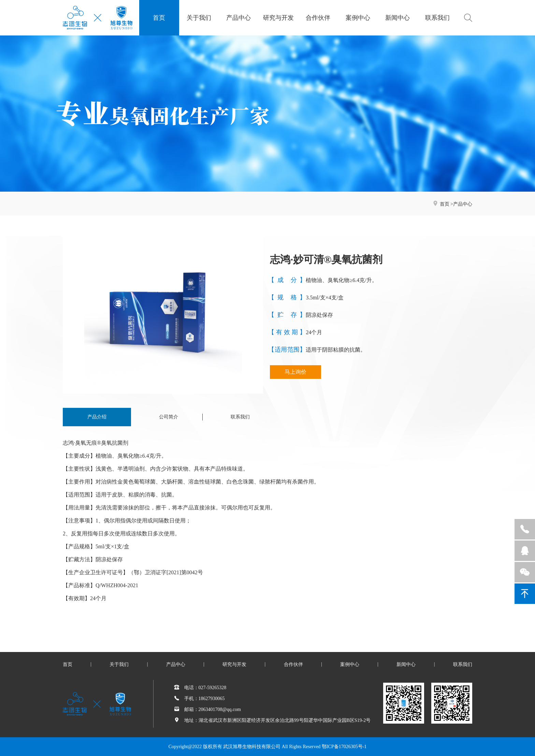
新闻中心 (397, 18)
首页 (159, 18)
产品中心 (238, 18)
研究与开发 (278, 18)
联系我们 (437, 18)
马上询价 (295, 372)
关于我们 (199, 18)
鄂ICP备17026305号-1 (344, 747)
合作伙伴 (318, 18)
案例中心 (358, 18)
